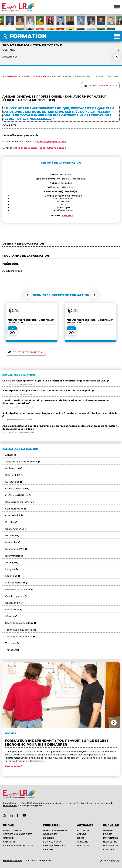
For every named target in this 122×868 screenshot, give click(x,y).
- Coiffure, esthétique (16, 495)
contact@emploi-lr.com (52, 142)
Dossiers (48, 838)
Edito (80, 838)
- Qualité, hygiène (14, 596)
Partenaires (111, 838)
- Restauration (12, 603)
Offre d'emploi (12, 830)
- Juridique (10, 563)
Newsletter (111, 842)
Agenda (82, 834)
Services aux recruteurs (18, 846)
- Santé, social (12, 610)
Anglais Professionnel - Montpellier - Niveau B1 (31, 321)
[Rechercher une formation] (117, 57)
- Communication (14, 509)
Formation (52, 825)
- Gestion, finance (14, 529)
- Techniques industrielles (19, 630)
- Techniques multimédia (19, 637)
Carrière (8, 838)
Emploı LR (111, 825)
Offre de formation (55, 830)
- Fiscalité (10, 522)
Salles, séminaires (54, 846)
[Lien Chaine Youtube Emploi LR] (24, 815)
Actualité (85, 825)
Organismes (50, 834)
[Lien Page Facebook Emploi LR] (18, 815)
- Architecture (12, 468)
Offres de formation (37, 76)
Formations (14, 76)
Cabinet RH (10, 842)
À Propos (109, 830)
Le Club (108, 834)
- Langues (10, 569)
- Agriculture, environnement (21, 462)
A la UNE (48, 849)
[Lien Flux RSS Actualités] (4, 815)
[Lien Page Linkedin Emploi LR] (11, 815)
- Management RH (15, 583)
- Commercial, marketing (18, 502)
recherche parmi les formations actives (42, 148)
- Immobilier (11, 542)
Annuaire (83, 842)
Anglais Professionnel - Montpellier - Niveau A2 (90, 321)
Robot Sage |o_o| (110, 861)
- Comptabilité (13, 515)
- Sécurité (10, 616)
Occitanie (83, 846)
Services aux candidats (18, 834)
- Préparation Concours (18, 590)
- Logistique (11, 576)
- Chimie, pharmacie (16, 489)
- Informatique (13, 556)
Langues (68, 215)
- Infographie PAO (15, 549)
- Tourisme (10, 643)
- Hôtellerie (11, 536)
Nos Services (111, 846)
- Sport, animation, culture (19, 623)
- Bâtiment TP (12, 475)
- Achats (9, 455)
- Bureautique (12, 482)
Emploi (9, 825)
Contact (109, 849)
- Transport (11, 650)
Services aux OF (52, 842)
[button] (27, 295)
